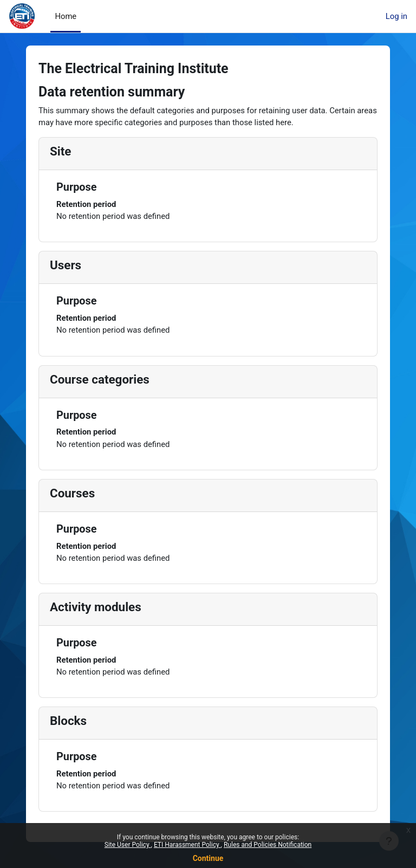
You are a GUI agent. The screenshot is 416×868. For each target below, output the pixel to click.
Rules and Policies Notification (268, 845)
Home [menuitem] (66, 16)
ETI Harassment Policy (187, 845)
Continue (208, 858)
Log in (396, 16)
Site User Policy (128, 845)
